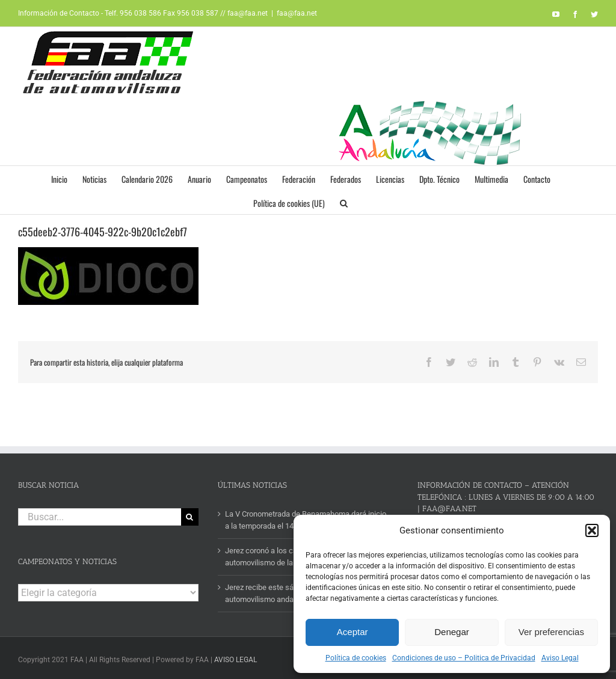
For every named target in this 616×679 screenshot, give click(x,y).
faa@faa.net (297, 13)
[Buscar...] (100, 517)
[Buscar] (190, 517)
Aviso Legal (560, 658)
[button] (592, 530)
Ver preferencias (551, 632)
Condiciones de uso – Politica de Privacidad (464, 658)
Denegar (452, 632)
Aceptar (353, 632)
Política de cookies (356, 658)
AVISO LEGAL (236, 660)
